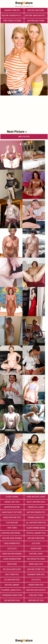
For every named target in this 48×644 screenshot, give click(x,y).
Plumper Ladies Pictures (13, 590)
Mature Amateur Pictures (36, 15)
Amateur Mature (12, 507)
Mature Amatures (36, 10)
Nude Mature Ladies (36, 497)
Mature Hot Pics (36, 600)
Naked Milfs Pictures (12, 512)
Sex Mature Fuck (12, 600)
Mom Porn (12, 564)
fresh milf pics (36, 564)
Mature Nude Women (12, 538)
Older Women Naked (36, 528)
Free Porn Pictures (12, 21)
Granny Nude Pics (36, 517)
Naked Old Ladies (36, 507)
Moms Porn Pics (36, 585)
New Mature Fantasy (36, 590)
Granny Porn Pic (12, 10)
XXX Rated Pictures (36, 559)
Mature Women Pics (36, 512)
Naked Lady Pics (12, 502)
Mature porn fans (36, 538)
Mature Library (12, 585)
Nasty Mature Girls (36, 502)
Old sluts (36, 580)
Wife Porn (12, 528)
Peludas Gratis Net (12, 569)
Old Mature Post (12, 580)
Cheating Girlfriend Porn (13, 533)
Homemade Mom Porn (12, 595)
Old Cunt (36, 543)
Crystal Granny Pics (36, 533)
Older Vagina (12, 497)
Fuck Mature (12, 523)
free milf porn (36, 595)
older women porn (12, 559)
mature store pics (36, 569)
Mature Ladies (36, 554)
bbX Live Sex (24, 137)
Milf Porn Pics (12, 575)
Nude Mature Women (12, 554)
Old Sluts (12, 549)
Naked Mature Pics (12, 517)
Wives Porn (36, 549)
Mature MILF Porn (36, 21)
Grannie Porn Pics (36, 575)
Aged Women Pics (12, 543)
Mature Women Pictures (13, 15)
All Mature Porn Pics (36, 523)
